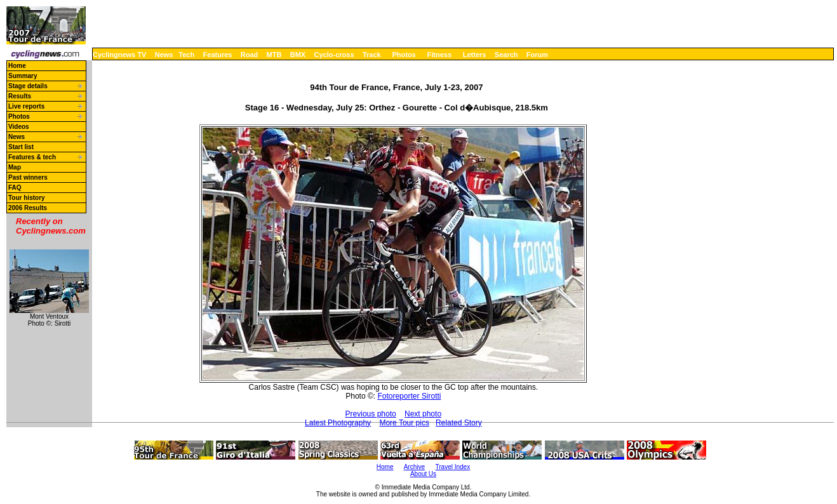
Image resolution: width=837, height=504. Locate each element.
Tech (186, 55)
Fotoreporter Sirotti (409, 396)
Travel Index (453, 467)
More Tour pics (404, 423)
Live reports (26, 106)
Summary (23, 76)
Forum (537, 55)
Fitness (439, 55)
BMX (298, 55)
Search (506, 55)
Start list (21, 147)
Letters (475, 55)
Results (20, 96)
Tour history (27, 198)
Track (372, 55)
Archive (414, 467)
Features (218, 55)
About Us (423, 474)
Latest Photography (338, 423)
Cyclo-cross (334, 55)
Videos (19, 127)
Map (15, 167)
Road (250, 55)
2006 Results (28, 208)
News (164, 55)
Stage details (28, 86)
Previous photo (371, 414)
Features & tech (32, 157)
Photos (404, 55)
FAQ (15, 188)
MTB (274, 55)
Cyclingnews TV (119, 55)
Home (17, 66)
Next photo (423, 414)
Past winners (28, 177)
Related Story (459, 423)
